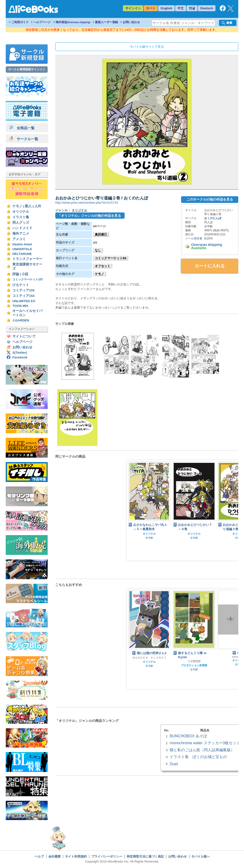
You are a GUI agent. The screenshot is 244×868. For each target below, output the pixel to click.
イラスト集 (21, 217)
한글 (192, 8)
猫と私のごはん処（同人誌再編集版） (202, 750)
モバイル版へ (201, 856)
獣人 (28, 206)
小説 (25, 274)
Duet (174, 764)
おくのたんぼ (213, 218)
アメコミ (19, 239)
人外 (38, 206)
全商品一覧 (22, 128)
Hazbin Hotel (22, 244)
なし (98, 250)
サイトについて (24, 336)
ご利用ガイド (20, 22)
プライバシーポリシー (107, 856)
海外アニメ (21, 234)
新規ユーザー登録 (107, 22)
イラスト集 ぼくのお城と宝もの (198, 757)
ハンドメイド (22, 228)
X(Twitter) (20, 353)
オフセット (103, 266)
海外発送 (73, 22)
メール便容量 (194, 238)
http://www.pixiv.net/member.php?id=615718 (87, 203)
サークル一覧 (24, 139)
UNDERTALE (22, 249)
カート (151, 8)
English (166, 8)
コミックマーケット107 (28, 279)
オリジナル (21, 212)
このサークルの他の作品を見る (210, 199)
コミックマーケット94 (111, 258)
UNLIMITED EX (24, 301)
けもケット (21, 285)
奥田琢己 (101, 235)
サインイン (133, 8)
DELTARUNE (22, 254)
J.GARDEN (21, 320)
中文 (181, 8)
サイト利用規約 (76, 856)
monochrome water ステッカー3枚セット (205, 743)
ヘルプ (39, 856)
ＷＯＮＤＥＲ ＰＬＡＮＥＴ (149, 658)
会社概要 (55, 856)
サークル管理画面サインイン (27, 69)
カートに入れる (210, 266)
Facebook (20, 357)
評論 (16, 274)
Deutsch (207, 8)
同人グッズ (21, 223)
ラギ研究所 (194, 661)
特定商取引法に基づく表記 (145, 856)
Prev (134, 510)
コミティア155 (23, 290)
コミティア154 (23, 296)
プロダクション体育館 (194, 665)
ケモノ (17, 206)
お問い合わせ (131, 22)
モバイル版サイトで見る (147, 47)
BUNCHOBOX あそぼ (188, 736)
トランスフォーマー (27, 259)
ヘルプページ (42, 22)
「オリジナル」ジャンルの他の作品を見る (89, 216)
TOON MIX (20, 306)
